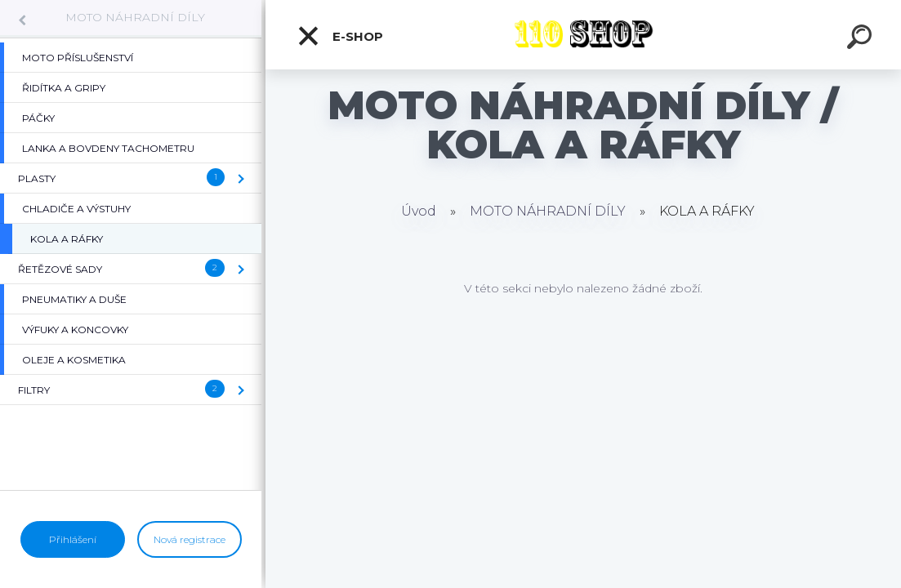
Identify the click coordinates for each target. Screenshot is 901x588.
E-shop (340, 36)
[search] (862, 39)
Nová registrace (190, 539)
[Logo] (584, 35)
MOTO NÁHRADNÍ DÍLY (135, 17)
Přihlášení (73, 539)
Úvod (419, 211)
